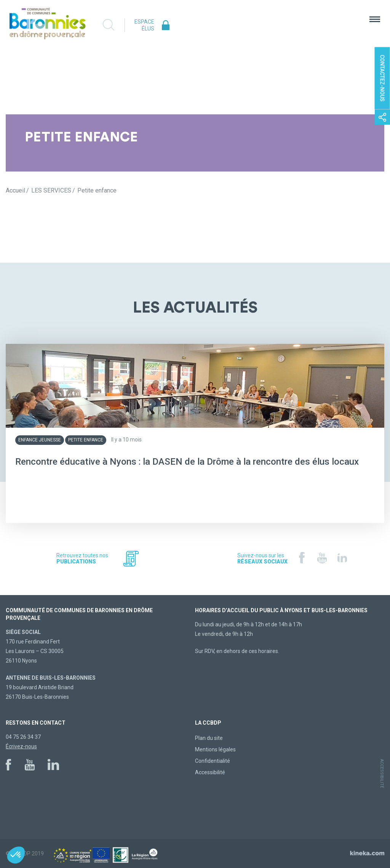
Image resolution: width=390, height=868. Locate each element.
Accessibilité (210, 772)
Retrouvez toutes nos (82, 558)
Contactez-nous (382, 78)
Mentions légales (215, 749)
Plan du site (209, 738)
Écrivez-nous (21, 746)
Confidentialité (213, 761)
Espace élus (144, 25)
